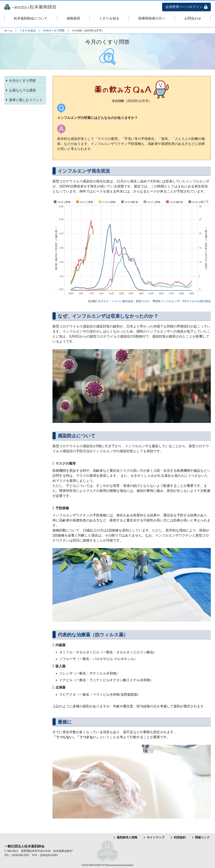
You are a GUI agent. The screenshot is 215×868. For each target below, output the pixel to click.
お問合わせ (193, 18)
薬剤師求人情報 (127, 837)
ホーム (8, 31)
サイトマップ (156, 837)
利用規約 (180, 837)
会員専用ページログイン (184, 7)
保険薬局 (73, 18)
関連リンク (202, 837)
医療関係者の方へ (152, 18)
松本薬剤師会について (31, 18)
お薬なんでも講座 (22, 90)
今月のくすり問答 (54, 31)
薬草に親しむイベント (26, 100)
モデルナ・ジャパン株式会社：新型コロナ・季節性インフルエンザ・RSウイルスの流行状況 (154, 301)
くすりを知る (109, 18)
